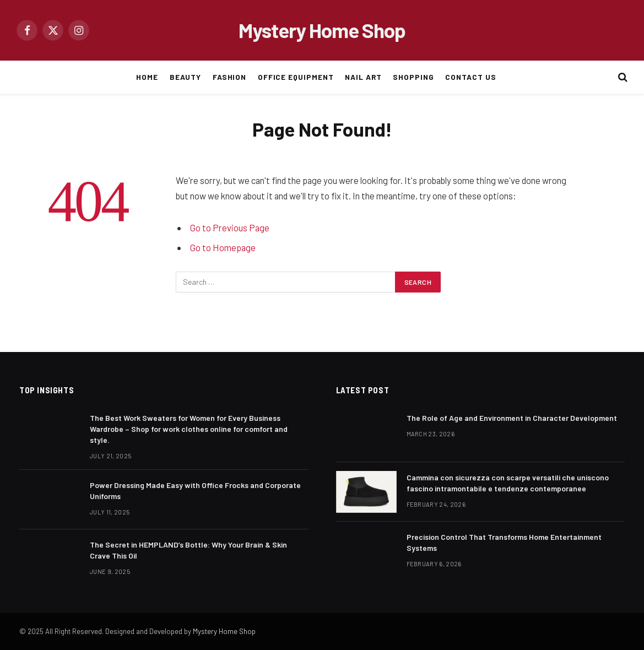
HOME (147, 77)
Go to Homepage (223, 247)
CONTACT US (470, 77)
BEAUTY (186, 77)
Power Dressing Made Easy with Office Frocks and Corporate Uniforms (195, 491)
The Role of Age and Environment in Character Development (512, 418)
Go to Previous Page (230, 227)
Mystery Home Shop (224, 631)
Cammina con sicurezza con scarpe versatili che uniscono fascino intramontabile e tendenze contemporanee (508, 483)
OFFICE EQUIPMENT (296, 77)
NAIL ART (363, 77)
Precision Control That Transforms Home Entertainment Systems (504, 542)
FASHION (230, 77)
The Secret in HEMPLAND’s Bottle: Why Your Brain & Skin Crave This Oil (188, 550)
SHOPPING (413, 77)
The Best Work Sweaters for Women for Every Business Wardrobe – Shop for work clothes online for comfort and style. (189, 429)
